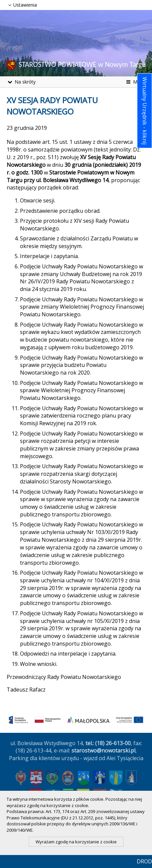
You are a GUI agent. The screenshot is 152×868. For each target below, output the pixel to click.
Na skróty (21, 82)
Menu (135, 82)
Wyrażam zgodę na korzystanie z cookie (76, 842)
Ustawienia (22, 5)
